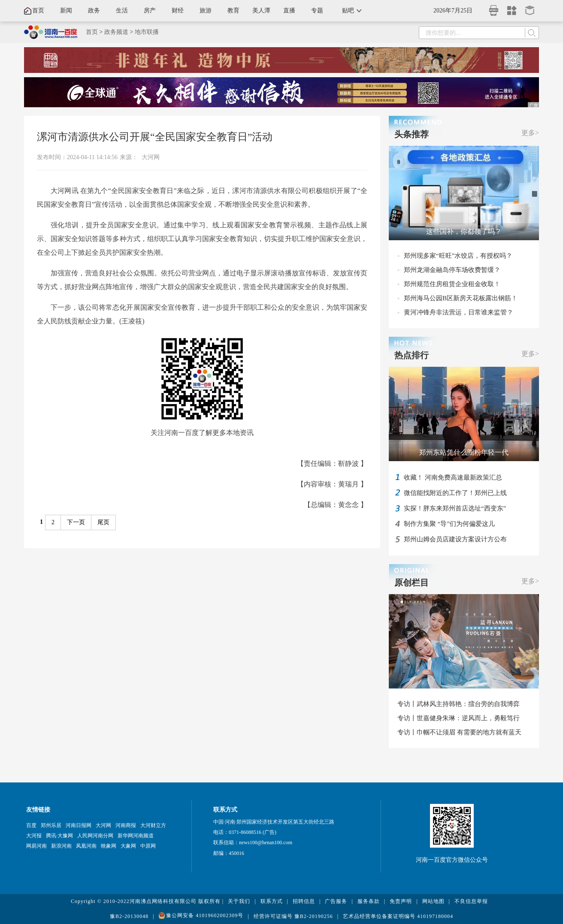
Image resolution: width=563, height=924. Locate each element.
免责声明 (401, 901)
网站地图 (433, 901)
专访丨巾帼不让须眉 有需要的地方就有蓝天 (459, 732)
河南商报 (126, 825)
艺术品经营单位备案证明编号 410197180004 (398, 916)
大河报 (34, 836)
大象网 (128, 846)
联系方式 (272, 901)
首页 (38, 11)
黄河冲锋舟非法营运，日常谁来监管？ (459, 312)
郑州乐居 (51, 825)
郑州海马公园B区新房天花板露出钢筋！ (461, 298)
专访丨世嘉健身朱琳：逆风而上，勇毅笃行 (459, 718)
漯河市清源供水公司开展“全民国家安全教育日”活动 (155, 137)
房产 (150, 11)
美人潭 (261, 11)
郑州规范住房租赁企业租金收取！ (452, 284)
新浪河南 (61, 846)
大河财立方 (153, 825)
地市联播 (147, 32)
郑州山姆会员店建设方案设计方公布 (455, 539)
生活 (122, 11)
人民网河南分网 (95, 836)
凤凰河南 (86, 846)
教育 (233, 11)
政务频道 (116, 32)
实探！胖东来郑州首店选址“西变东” (455, 508)
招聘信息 (304, 901)
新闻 (66, 11)
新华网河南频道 (136, 836)
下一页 (76, 522)
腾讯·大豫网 (59, 836)
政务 (94, 11)
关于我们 (239, 901)
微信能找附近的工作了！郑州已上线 (455, 493)
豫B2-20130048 (129, 916)
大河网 (151, 157)
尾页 (103, 522)
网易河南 (36, 846)
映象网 (109, 846)
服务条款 (369, 901)
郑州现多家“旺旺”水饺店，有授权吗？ (458, 256)
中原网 (148, 846)
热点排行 (412, 355)
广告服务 (336, 901)
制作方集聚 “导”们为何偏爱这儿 (449, 524)
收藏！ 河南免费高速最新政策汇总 (453, 477)
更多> (530, 133)
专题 (317, 11)
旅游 (206, 11)
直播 (289, 11)
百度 (31, 825)
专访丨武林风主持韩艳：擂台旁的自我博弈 (459, 704)
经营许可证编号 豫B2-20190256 (293, 916)
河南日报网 (79, 825)
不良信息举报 (471, 901)
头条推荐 (412, 134)
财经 (178, 11)
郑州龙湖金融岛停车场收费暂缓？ (452, 270)
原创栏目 (412, 583)
